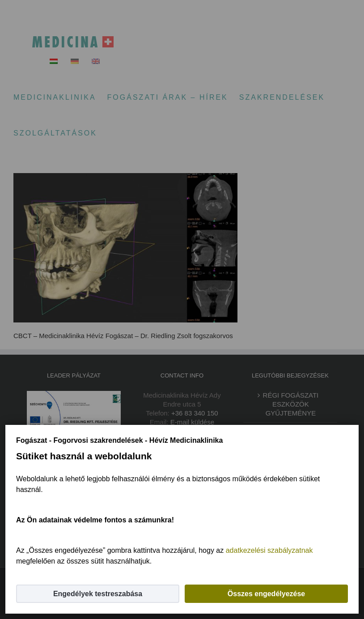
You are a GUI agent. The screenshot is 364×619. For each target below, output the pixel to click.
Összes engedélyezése (266, 594)
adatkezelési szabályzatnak (269, 550)
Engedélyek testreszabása (98, 594)
